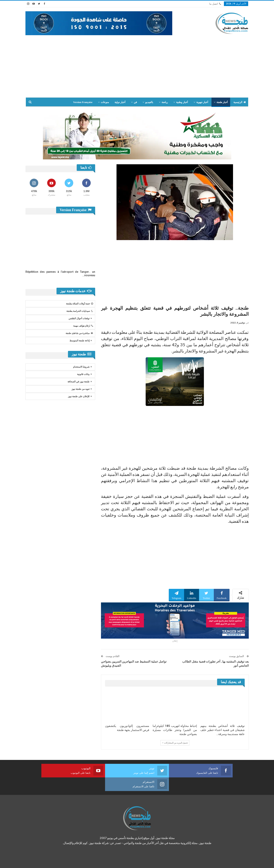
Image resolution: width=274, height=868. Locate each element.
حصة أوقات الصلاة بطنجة (80, 304)
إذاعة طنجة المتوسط (80, 341)
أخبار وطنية (182, 102)
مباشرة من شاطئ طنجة (79, 333)
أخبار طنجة (222, 102)
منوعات (105, 102)
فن (135, 102)
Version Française (83, 102)
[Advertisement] (137, 64)
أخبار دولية (120, 102)
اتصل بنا (215, 4)
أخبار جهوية (202, 102)
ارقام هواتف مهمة (83, 326)
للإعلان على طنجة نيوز (79, 396)
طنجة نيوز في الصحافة (79, 382)
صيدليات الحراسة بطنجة (80, 311)
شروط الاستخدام (81, 367)
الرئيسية (240, 102)
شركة (38, 861)
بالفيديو (149, 102)
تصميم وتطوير (57, 861)
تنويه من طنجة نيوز (80, 389)
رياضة (165, 102)
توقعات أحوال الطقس (79, 318)
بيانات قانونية (83, 374)
